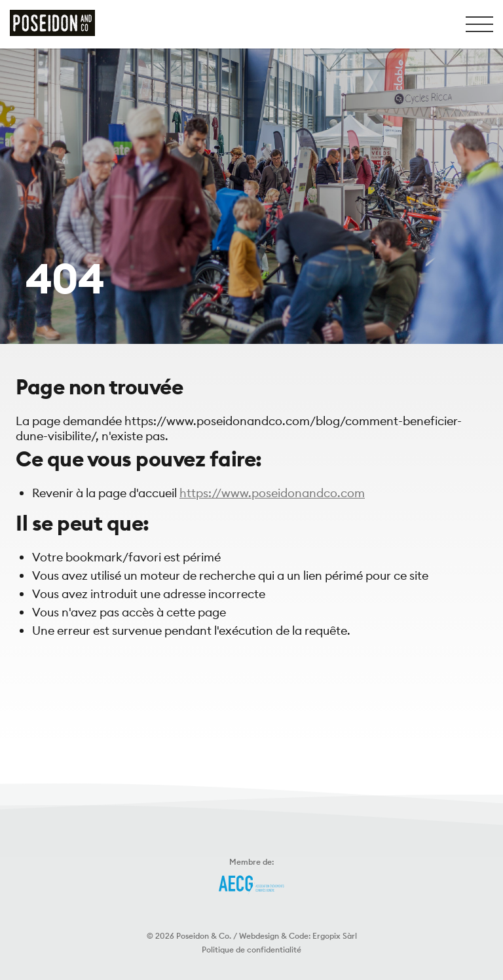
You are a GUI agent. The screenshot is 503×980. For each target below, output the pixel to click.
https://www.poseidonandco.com (272, 493)
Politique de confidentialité (251, 950)
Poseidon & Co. (204, 936)
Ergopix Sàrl (335, 936)
